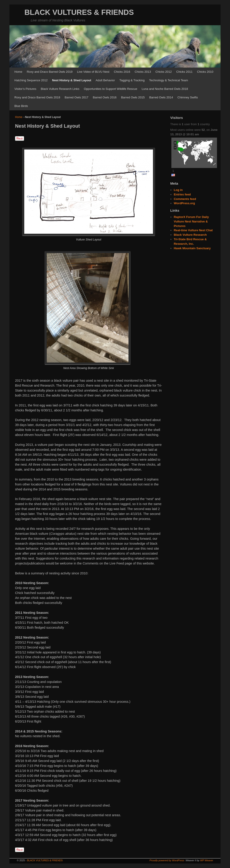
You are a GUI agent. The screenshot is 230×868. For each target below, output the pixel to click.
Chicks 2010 (205, 72)
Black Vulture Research (190, 235)
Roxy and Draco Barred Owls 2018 (37, 97)
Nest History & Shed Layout (72, 80)
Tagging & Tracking (132, 80)
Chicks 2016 (122, 72)
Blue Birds (21, 106)
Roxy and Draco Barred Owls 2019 (50, 72)
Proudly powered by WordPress (167, 860)
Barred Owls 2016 (105, 97)
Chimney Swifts (188, 97)
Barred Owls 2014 (161, 97)
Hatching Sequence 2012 (31, 80)
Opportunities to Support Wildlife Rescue (111, 89)
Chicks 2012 (164, 72)
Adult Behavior (105, 80)
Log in (178, 190)
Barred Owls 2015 (133, 97)
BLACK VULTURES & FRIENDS (79, 12)
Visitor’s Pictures (25, 89)
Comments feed (185, 199)
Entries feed (182, 194)
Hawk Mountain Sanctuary (192, 248)
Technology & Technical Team (169, 80)
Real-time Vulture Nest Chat (193, 230)
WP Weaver (207, 860)
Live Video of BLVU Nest (93, 72)
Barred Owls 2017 (77, 97)
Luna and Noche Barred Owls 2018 (165, 89)
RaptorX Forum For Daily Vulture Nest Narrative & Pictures (191, 221)
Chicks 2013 (143, 72)
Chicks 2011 (185, 72)
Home (18, 72)
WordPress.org (184, 203)
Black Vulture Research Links (60, 89)
